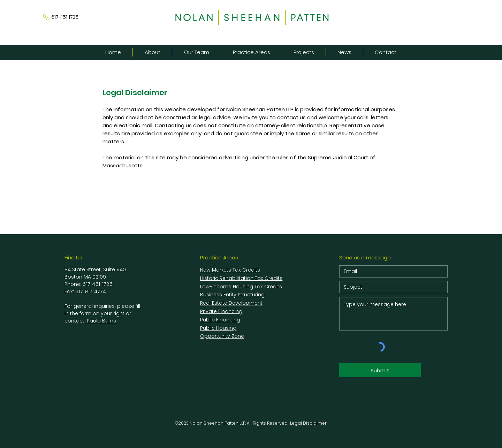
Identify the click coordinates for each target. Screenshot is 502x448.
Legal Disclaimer (309, 423)
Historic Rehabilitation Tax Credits (241, 278)
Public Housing (218, 328)
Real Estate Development (231, 303)
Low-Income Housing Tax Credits (241, 287)
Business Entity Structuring (232, 295)
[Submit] (380, 370)
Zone (238, 336)
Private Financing (221, 311)
